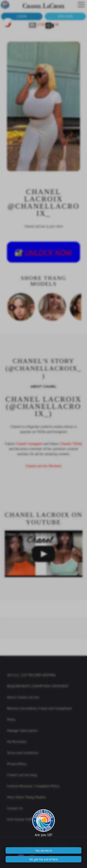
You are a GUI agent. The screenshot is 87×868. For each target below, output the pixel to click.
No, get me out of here (43, 859)
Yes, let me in (44, 850)
